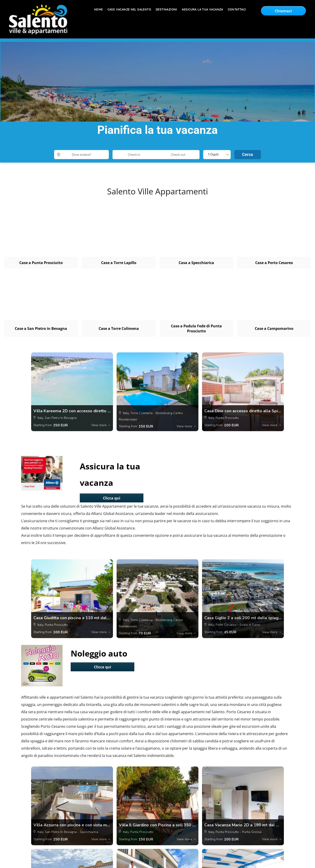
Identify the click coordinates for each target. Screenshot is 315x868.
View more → (101, 425)
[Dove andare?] (81, 155)
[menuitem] (96, 9)
